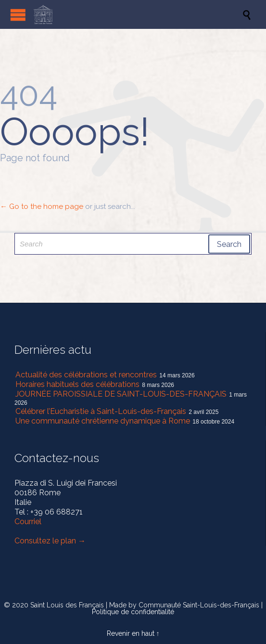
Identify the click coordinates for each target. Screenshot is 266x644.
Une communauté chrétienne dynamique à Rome (103, 421)
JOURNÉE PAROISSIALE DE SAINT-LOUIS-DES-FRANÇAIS (121, 394)
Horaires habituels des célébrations (77, 384)
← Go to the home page (42, 206)
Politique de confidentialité (133, 612)
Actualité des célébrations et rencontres (86, 375)
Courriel (28, 522)
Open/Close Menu (18, 15)
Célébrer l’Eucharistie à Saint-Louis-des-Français (101, 411)
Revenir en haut (131, 633)
